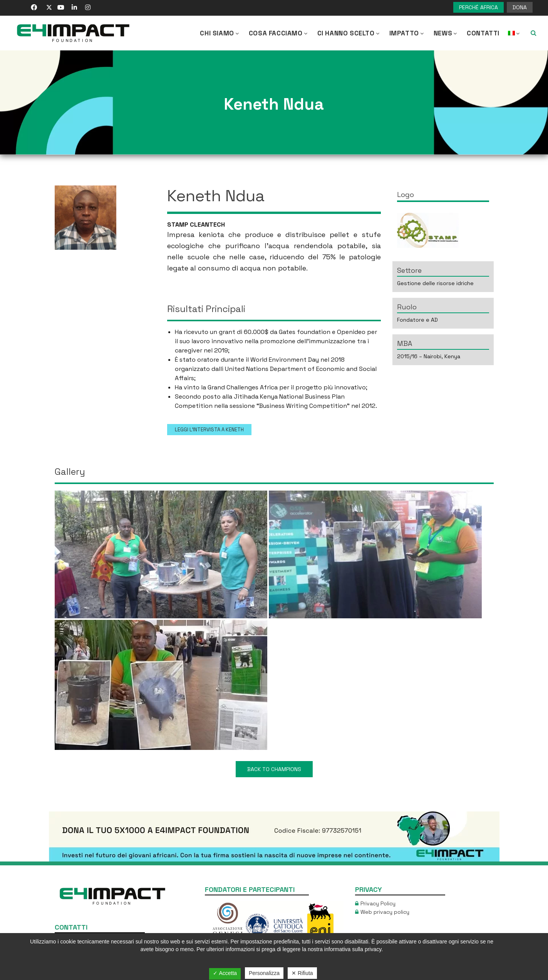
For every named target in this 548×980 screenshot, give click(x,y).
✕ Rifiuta (302, 973)
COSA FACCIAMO (279, 33)
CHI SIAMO (220, 33)
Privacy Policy (378, 903)
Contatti (483, 33)
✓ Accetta (225, 973)
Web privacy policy (385, 912)
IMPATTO (407, 33)
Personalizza (264, 973)
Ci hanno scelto (349, 33)
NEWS (446, 33)
